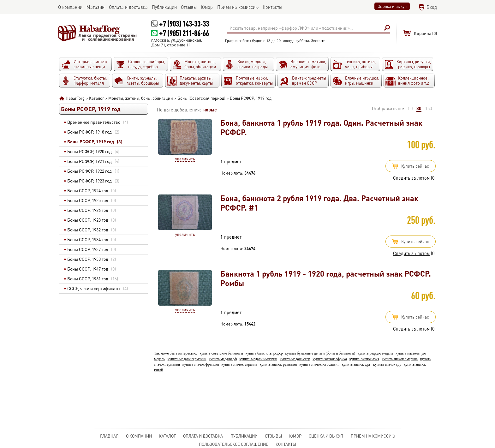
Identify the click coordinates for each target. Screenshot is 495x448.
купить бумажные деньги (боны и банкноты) (320, 353)
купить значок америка (400, 359)
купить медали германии (187, 359)
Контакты (286, 444)
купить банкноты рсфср (264, 353)
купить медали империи (258, 359)
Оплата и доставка (203, 436)
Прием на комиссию (373, 436)
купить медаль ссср (295, 359)
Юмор (295, 436)
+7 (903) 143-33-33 (184, 24)
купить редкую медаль (375, 353)
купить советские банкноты (221, 353)
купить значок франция (201, 364)
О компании (139, 436)
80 (419, 108)
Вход (432, 7)
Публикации (244, 436)
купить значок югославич (319, 364)
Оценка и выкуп (392, 6)
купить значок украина (239, 364)
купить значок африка (330, 359)
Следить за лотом (411, 178)
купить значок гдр (387, 364)
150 (429, 108)
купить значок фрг (356, 364)
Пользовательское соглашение (234, 444)
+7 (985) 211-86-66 (184, 33)
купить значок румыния (278, 364)
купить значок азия (364, 359)
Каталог (167, 436)
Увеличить (185, 159)
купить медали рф (223, 359)
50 (410, 108)
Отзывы (273, 436)
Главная (109, 436)
